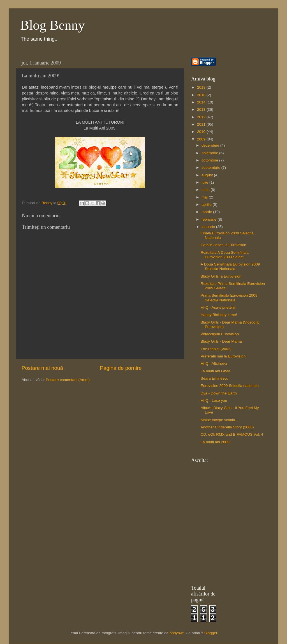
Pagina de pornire (121, 368)
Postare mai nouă (42, 368)
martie (207, 212)
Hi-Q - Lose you (214, 401)
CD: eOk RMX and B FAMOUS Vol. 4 (232, 434)
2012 (202, 117)
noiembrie (210, 153)
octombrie (210, 160)
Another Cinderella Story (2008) (227, 427)
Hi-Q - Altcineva (214, 363)
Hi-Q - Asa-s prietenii (218, 307)
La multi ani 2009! (216, 442)
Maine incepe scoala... (219, 420)
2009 (202, 139)
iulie (205, 182)
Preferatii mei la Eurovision (223, 356)
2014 (202, 102)
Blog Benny (53, 25)
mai (205, 197)
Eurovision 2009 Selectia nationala (230, 386)
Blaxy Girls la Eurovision (221, 276)
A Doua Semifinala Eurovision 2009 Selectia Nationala (230, 266)
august (208, 175)
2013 (202, 109)
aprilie (207, 205)
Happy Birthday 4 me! (219, 315)
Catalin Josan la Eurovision (224, 245)
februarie (210, 219)
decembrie (211, 145)
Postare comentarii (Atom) (68, 380)
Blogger (211, 633)
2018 (202, 95)
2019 (202, 87)
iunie (206, 190)
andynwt (177, 633)
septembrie (211, 168)
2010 (202, 132)
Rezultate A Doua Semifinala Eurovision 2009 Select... (225, 255)
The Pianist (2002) (216, 349)
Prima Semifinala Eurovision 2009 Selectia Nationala (229, 298)
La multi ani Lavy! (215, 371)
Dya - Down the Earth (219, 393)
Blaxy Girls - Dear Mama (221, 341)
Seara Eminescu (215, 378)
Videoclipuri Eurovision (220, 334)
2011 (202, 124)
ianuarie (209, 227)
